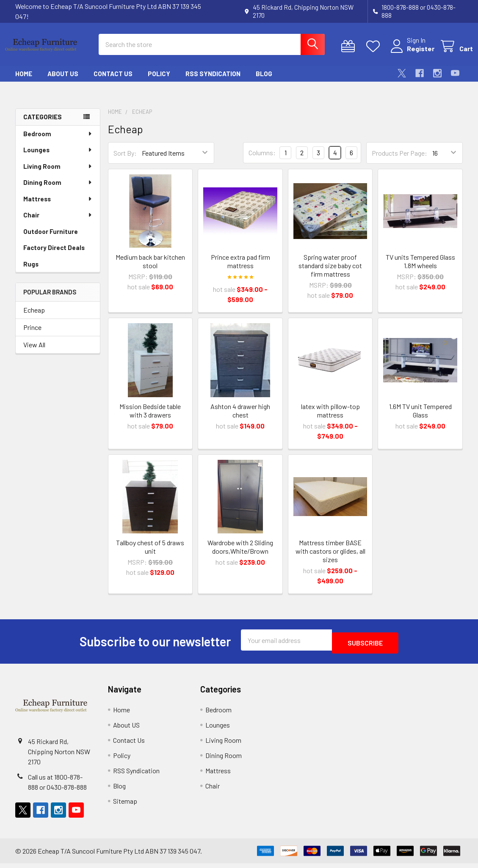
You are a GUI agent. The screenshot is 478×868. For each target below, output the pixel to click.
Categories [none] (43, 124)
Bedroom (58, 141)
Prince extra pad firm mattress (240, 269)
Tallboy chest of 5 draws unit (150, 554)
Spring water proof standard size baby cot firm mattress (330, 273)
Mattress (58, 206)
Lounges (58, 157)
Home (24, 81)
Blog (264, 81)
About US (63, 81)
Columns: (262, 160)
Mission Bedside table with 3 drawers (150, 418)
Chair (58, 222)
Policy (159, 81)
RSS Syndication (213, 81)
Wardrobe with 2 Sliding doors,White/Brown (240, 554)
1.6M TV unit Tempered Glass (420, 418)
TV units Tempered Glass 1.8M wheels (420, 269)
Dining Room (58, 190)
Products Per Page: (399, 161)
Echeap (34, 317)
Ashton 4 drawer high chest (240, 418)
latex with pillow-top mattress (330, 418)
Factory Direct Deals (54, 255)
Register (410, 54)
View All (34, 352)
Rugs (31, 272)
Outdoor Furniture (51, 239)
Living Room (58, 174)
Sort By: (125, 161)
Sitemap (125, 806)
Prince (32, 335)
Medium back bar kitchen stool (150, 269)
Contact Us (113, 81)
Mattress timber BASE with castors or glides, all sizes (330, 559)
